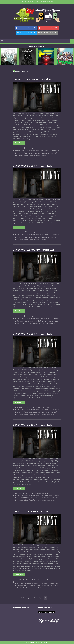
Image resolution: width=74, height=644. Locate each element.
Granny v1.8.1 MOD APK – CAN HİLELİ (32, 166)
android (17, 150)
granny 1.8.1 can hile (54, 234)
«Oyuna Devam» (19, 143)
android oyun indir (24, 150)
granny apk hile (29, 154)
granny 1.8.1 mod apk (52, 236)
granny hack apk (19, 155)
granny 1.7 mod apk (49, 584)
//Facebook (37, 2)
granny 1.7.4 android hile (42, 409)
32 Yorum (28, 148)
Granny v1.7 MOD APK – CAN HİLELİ (32, 511)
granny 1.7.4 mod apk (52, 411)
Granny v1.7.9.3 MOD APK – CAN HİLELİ (33, 250)
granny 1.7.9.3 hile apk (46, 320)
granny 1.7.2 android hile (42, 496)
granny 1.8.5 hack (19, 152)
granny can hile (46, 154)
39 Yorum (28, 580)
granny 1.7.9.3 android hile (42, 318)
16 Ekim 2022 (18, 316)
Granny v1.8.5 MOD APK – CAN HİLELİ (32, 80)
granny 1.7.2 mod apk (52, 497)
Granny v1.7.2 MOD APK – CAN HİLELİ (32, 425)
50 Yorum (29, 407)
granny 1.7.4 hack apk (30, 411)
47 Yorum (28, 316)
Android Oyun (38, 148)
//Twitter (44, 2)
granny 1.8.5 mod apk (52, 152)
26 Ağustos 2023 (19, 232)
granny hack (53, 154)
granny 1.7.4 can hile (54, 409)
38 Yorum (30, 232)
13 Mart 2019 (18, 580)
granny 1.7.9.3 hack (22, 320)
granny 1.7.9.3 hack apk (34, 320)
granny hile (26, 155)
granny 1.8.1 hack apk (30, 236)
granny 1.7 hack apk (28, 584)
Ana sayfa (23, 2)
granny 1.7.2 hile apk (41, 497)
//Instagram (50, 2)
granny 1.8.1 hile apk (41, 236)
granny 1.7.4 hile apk (41, 411)
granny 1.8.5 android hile (42, 150)
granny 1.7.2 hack (19, 497)
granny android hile (20, 154)
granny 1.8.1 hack (19, 236)
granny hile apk (34, 155)
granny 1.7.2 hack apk (30, 497)
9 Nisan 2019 (18, 493)
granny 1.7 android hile (41, 582)
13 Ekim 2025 (18, 148)
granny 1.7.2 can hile (54, 496)
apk (30, 150)
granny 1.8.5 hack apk (30, 152)
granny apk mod (37, 154)
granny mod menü (54, 323)
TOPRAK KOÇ (30, 2)
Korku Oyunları (45, 148)
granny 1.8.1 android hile (42, 234)
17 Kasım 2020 (19, 407)
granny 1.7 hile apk (39, 584)
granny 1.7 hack (19, 584)
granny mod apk (42, 155)
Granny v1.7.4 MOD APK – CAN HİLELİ (32, 334)
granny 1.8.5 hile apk (41, 152)
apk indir (33, 150)
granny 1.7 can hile (52, 582)
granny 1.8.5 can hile (54, 150)
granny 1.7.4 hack (19, 411)
